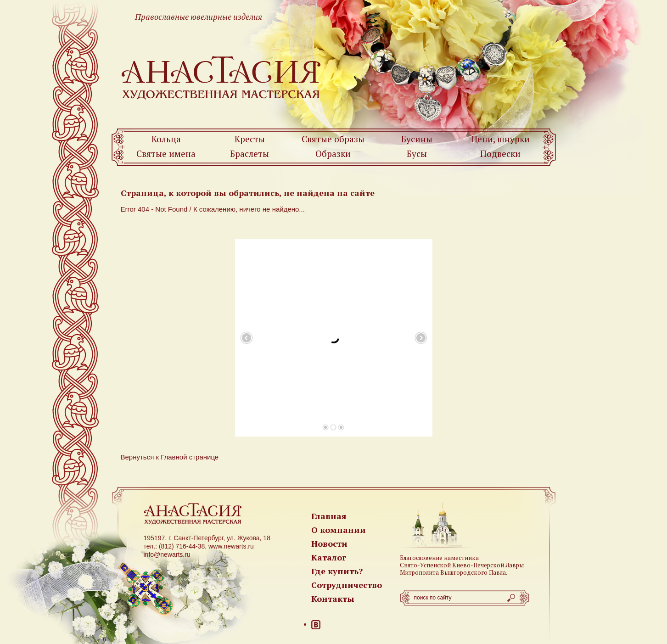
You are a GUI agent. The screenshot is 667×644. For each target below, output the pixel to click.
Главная (329, 516)
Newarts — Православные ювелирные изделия (221, 77)
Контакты (333, 599)
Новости (329, 543)
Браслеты (249, 154)
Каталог (329, 557)
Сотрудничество (347, 585)
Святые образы (333, 139)
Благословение (421, 558)
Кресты (250, 139)
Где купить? (337, 571)
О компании (339, 530)
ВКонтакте (316, 625)
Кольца (166, 139)
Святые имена (166, 154)
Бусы (417, 154)
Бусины (417, 139)
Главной (174, 457)
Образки (333, 154)
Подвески (500, 154)
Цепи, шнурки (501, 139)
